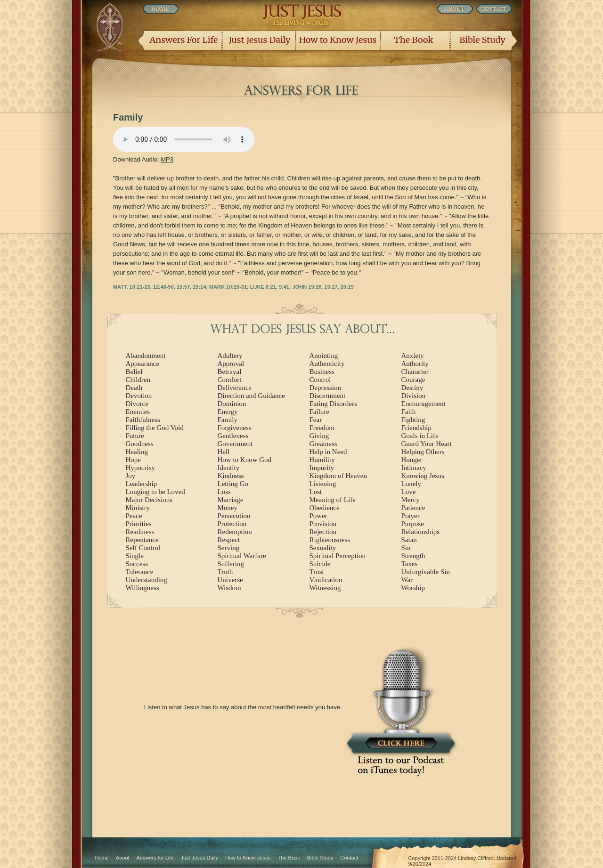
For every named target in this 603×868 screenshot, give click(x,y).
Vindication (326, 580)
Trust (317, 572)
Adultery (230, 356)
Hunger (412, 460)
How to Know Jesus (338, 40)
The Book (413, 40)
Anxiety (413, 356)
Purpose (413, 524)
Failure (320, 412)
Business (322, 372)
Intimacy (414, 468)
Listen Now (184, 139)
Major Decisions (149, 500)
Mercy (411, 500)
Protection (232, 524)
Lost (316, 492)
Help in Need (328, 452)
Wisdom (229, 588)
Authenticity (327, 364)
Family (228, 420)
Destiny (412, 388)
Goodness (140, 444)
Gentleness (233, 436)
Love (409, 492)
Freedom (322, 428)
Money (228, 508)
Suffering (231, 564)
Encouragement (424, 404)
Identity (229, 468)
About (123, 858)
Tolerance (140, 572)
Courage (413, 380)
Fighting (413, 420)
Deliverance (235, 388)
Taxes (410, 564)
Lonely (412, 484)
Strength (413, 556)
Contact (349, 858)
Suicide (320, 564)
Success (137, 564)
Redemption (235, 532)
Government (235, 444)
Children (138, 380)
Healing (137, 452)
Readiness (140, 532)
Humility (322, 460)
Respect (229, 540)
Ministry (138, 508)
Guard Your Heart (427, 444)
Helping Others (423, 452)
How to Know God (245, 460)
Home (102, 858)
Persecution (234, 516)
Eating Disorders (333, 404)
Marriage (231, 500)
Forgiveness (235, 428)
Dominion (232, 404)
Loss (224, 492)
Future (135, 436)
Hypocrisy (141, 468)
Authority (415, 364)
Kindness (231, 476)
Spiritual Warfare (242, 556)
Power (318, 516)
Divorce (137, 404)
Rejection (323, 532)
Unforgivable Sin (426, 572)
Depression (326, 388)
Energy (228, 412)
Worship (413, 588)
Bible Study (482, 40)
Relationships (421, 532)
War (407, 580)
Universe (230, 580)
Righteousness (330, 540)
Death (134, 388)
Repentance (142, 540)
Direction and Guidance (251, 396)
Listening (323, 484)
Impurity (322, 468)
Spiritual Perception (338, 556)
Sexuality (323, 548)
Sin (406, 548)
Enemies (138, 412)
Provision (323, 524)
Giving (319, 436)
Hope (134, 460)
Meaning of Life (333, 500)
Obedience (325, 508)
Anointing (324, 356)
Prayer (411, 516)
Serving (229, 548)
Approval (231, 364)
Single (135, 556)
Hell (224, 452)
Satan (409, 540)
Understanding (147, 580)
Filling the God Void (155, 428)
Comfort (230, 380)
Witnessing (325, 588)
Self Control (143, 548)
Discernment (328, 396)
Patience (413, 508)
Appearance (143, 364)
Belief (134, 372)
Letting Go (233, 484)
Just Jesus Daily (260, 40)
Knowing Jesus (423, 476)
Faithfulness (143, 420)
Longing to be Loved (155, 492)
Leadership (142, 484)
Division (414, 396)
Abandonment (146, 356)
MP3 (167, 159)
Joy (131, 476)
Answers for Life (155, 858)
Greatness (323, 444)
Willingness (143, 588)
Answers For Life (184, 40)
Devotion (139, 396)
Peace (134, 516)
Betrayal (230, 372)
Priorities (139, 524)
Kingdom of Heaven (338, 476)
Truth (225, 572)
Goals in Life (420, 436)
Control (320, 380)
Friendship (416, 428)
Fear (316, 420)
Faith (409, 412)
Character (415, 372)
